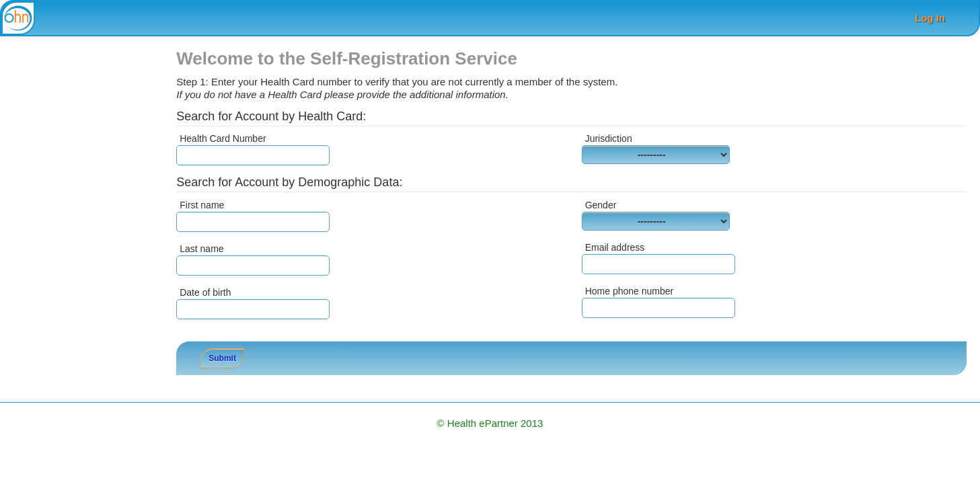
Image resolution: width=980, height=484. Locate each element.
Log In (930, 18)
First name (202, 205)
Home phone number (630, 291)
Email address (615, 247)
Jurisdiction (609, 138)
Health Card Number (223, 138)
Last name (201, 249)
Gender (601, 205)
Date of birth (205, 292)
